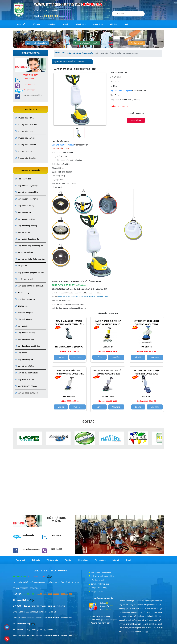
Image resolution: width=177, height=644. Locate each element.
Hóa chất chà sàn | (127, 612)
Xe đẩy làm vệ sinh (24, 279)
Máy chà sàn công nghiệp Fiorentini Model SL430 (147, 372)
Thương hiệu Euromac (26, 131)
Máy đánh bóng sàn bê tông (28, 346)
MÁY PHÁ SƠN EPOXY (26, 386)
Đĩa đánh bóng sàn (24, 313)
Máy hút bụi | (124, 605)
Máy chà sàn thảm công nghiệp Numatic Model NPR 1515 (69, 373)
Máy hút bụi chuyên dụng (27, 373)
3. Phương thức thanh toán (99, 623)
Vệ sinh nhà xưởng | (150, 620)
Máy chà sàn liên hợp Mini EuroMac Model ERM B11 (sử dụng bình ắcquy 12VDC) (69, 323)
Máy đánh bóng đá (24, 359)
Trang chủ (21, 24)
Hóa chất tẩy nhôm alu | (129, 628)
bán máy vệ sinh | (146, 628)
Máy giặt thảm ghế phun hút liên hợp (29, 273)
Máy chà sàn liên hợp (25, 206)
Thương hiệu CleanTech (26, 125)
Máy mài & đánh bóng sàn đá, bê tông (30, 286)
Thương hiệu (53, 560)
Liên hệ (113, 24)
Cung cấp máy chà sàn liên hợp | (136, 632)
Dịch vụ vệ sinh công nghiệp (87, 43)
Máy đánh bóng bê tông (26, 226)
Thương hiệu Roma (24, 118)
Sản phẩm (52, 24)
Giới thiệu (36, 24)
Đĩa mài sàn (21, 306)
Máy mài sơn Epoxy (24, 380)
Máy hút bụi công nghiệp (26, 192)
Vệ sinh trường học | (134, 620)
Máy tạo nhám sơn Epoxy (27, 393)
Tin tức (66, 24)
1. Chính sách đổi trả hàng (99, 616)
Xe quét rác (21, 266)
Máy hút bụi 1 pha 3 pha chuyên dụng (29, 259)
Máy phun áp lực (23, 212)
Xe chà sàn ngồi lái (24, 252)
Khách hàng (81, 24)
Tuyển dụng (98, 24)
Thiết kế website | (126, 601)
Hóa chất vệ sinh (136, 43)
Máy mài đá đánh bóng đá (27, 239)
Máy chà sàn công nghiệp (27, 199)
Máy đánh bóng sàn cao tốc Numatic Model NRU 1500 (108, 372)
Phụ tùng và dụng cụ (25, 299)
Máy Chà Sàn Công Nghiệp (121, 91)
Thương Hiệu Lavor (24, 151)
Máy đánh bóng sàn (24, 339)
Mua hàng (136, 120)
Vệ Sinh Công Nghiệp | (143, 601)
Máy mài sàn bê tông (25, 219)
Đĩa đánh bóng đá (24, 319)
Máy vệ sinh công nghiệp (37, 43)
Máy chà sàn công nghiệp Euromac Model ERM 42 (147, 323)
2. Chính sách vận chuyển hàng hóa (103, 620)
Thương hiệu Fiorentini (26, 145)
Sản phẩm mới (96, 592)
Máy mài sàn (22, 326)
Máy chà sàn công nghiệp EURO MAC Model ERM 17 (108, 323)
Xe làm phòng (22, 293)
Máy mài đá (21, 353)
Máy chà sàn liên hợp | (139, 605)
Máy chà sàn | (158, 601)
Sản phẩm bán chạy (98, 588)
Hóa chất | (137, 624)
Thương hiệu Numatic (25, 138)
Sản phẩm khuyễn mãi (99, 584)
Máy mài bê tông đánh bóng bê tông (29, 246)
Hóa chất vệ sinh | (137, 608)
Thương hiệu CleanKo (25, 158)
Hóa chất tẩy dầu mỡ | (144, 612)
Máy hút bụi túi (22, 232)
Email (126, 24)
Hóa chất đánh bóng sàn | (151, 624)
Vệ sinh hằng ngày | (142, 616)
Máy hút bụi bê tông (24, 366)
